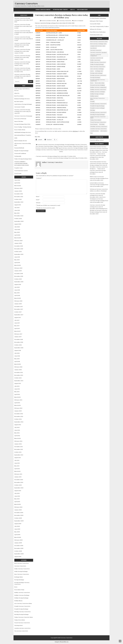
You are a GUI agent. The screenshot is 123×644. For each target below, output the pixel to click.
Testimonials (18, 156)
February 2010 (18, 507)
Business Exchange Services (22, 99)
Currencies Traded (19, 107)
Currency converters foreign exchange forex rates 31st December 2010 (98, 157)
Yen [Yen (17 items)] (91, 133)
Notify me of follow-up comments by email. (49, 205)
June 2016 (17, 356)
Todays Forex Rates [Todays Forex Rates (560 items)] (96, 120)
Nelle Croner (93, 177)
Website (38, 203)
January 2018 (18, 304)
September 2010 (19, 488)
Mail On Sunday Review (82, 10)
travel (66, 150)
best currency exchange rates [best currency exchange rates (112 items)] (98, 44)
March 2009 (18, 537)
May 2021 (17, 213)
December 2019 (19, 246)
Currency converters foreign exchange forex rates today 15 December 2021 (22, 70)
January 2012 (18, 444)
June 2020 (17, 230)
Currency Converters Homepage (43, 10)
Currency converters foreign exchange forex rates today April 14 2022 (23, 26)
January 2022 (18, 191)
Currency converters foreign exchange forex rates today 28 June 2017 (22, 111)
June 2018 (17, 290)
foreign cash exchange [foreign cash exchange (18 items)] (96, 73)
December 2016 (19, 339)
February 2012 (18, 441)
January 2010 (18, 510)
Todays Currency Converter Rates (63, 146)
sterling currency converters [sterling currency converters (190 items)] (98, 112)
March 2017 (18, 331)
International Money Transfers (60, 10)
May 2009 (17, 532)
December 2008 (19, 546)
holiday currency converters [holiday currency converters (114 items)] (98, 90)
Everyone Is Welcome (20, 119)
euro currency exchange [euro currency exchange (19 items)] (97, 69)
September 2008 (19, 554)
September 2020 (19, 221)
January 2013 (18, 411)
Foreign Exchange (60, 145)
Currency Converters (26, 3)
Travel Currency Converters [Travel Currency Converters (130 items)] (98, 122)
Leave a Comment (78, 21)
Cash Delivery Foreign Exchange (23, 104)
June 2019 (17, 257)
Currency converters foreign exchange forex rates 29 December (98, 172)
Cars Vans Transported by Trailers (99, 27)
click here (75, 131)
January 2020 (18, 243)
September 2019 (19, 254)
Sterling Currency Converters (22, 612)
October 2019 (18, 252)
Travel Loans (18, 173)
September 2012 (19, 422)
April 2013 (17, 403)
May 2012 (17, 433)
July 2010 (17, 493)
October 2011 (18, 452)
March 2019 (18, 265)
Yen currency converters (21, 631)
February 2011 (18, 474)
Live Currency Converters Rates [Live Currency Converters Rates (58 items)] (98, 99)
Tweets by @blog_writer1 (97, 140)
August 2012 (18, 425)
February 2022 (18, 188)
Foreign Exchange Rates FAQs (22, 124)
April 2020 (17, 235)
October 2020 (18, 219)
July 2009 (17, 526)
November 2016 (19, 342)
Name (38, 197)
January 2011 (18, 477)
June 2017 (17, 323)
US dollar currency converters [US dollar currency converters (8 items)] (99, 127)
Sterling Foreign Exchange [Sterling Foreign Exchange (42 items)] (98, 115)
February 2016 (18, 367)
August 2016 (18, 350)
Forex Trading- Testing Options (23, 127)
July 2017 (17, 320)
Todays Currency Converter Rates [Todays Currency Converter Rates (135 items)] (98, 117)
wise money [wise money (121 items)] (104, 131)
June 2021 (17, 210)
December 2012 (19, 414)
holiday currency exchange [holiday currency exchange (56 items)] (98, 92)
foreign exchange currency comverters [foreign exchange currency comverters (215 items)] (98, 80)
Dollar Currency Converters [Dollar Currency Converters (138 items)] (98, 62)
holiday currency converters (22, 593)
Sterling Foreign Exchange (21, 614)
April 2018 (17, 295)
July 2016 (17, 353)
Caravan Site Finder (95, 24)
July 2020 (17, 227)
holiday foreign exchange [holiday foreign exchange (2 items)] (97, 94)
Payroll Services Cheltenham (98, 32)
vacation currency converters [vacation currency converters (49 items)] (98, 129)
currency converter (68, 148)
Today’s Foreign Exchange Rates (23, 159)
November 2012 (19, 416)
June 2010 (17, 496)
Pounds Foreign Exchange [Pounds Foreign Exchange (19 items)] (97, 106)
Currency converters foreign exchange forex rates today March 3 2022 (24, 39)
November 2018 (19, 276)
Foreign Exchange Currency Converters (76, 145)
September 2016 (19, 348)
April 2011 (17, 469)
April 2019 (17, 263)
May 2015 (17, 392)
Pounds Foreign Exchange (21, 609)
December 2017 (19, 307)
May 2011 (17, 466)
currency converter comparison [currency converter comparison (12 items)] (96, 55)
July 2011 (17, 460)
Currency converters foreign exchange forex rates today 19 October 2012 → (68, 158)
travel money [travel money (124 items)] (94, 124)
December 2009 (19, 513)
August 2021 (18, 205)
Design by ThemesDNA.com (62, 642)
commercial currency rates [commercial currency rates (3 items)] (98, 46)
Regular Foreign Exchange (21, 151)
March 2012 (18, 438)
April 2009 (17, 535)
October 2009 (18, 518)
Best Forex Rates (19, 96)
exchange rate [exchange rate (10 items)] (99, 71)
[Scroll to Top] (120, 641)
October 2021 (18, 199)
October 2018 (18, 279)
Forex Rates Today (19, 590)
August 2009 (18, 524)
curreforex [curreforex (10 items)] (93, 48)
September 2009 (19, 521)
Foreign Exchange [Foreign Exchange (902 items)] (95, 78)
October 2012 (18, 419)
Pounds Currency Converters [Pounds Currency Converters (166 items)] (98, 104)
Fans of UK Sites (19, 121)
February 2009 (18, 540)
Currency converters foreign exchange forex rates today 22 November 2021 (22, 76)
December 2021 (19, 194)
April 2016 (17, 362)
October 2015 (18, 378)
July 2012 (17, 427)
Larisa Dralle (93, 183)
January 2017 (18, 337)
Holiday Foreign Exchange (21, 598)
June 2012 (17, 430)
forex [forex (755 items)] (92, 83)
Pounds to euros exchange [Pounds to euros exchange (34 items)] (97, 108)
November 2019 (19, 249)
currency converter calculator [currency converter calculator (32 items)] (99, 52)
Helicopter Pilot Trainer (96, 21)
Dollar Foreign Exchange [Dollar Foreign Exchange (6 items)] (97, 64)
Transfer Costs (18, 168)
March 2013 (18, 405)
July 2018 (17, 287)
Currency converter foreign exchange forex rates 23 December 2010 (99, 178)
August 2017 (18, 318)
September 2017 (19, 315)
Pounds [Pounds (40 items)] (92, 102)
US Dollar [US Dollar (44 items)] (102, 124)
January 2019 (18, 271)
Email (38, 200)
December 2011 (19, 447)
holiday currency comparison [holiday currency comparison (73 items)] (98, 87)
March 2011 (17, 471)
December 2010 (19, 480)
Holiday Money (18, 601)
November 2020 (19, 216)
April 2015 (17, 394)
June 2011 (17, 463)
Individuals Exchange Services (23, 132)
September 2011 (19, 455)
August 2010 (18, 491)
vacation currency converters (22, 628)
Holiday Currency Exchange (22, 595)
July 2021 (17, 208)
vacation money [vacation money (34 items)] (95, 131)
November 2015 (19, 375)
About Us (72, 10)
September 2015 (19, 381)
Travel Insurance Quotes (21, 171)
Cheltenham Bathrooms (96, 35)
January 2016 (18, 370)
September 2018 (19, 282)
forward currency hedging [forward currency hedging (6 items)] (98, 85)
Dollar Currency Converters (22, 569)
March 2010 (18, 504)
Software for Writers (96, 29)
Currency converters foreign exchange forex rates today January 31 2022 (22, 51)
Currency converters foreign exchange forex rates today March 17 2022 (24, 33)
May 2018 (17, 293)
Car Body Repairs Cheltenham (98, 18)
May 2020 (17, 232)
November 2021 (19, 197)
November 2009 (19, 515)
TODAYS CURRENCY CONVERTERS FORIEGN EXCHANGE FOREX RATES (22, 163)
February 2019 (18, 268)
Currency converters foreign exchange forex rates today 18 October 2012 (62, 16)
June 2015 (17, 389)
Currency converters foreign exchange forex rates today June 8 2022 (24, 20)
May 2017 (17, 326)
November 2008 (19, 548)
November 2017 (19, 309)
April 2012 (17, 436)
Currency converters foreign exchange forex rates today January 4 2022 (22, 64)
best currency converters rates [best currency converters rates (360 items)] (99, 42)
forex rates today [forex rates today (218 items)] (100, 83)
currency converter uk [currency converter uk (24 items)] (97, 58)
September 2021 (19, 202)
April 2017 (17, 328)
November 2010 (19, 482)
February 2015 (18, 400)
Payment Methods (19, 148)
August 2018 (18, 285)
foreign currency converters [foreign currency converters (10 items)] (98, 75)
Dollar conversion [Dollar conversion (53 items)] (95, 60)
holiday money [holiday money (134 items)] (94, 96)
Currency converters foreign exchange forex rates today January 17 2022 (22, 57)
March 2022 (18, 186)
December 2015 (19, 372)
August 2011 (18, 458)
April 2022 (17, 183)
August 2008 (18, 557)
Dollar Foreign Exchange (21, 571)
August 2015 (18, 383)
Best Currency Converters (22, 563)
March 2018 (18, 298)
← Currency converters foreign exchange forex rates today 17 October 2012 (55, 156)
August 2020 (18, 224)
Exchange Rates (19, 577)
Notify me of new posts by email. (46, 208)
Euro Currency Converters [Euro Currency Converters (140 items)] (98, 67)
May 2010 (17, 499)
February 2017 (18, 334)
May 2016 (17, 359)
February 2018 (18, 301)
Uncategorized (52, 148)
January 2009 (18, 543)
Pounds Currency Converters (22, 606)
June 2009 (17, 529)
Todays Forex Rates (78, 146)
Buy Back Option (19, 102)
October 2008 (18, 551)
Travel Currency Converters (76, 150)
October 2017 (18, 312)
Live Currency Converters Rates (44, 146)
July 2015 (17, 386)
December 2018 (19, 274)
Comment (39, 178)
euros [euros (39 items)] (92, 71)
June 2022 (17, 180)
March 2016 (18, 364)
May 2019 (17, 260)
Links (16, 138)
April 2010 (17, 502)
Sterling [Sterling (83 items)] (93, 110)
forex (16, 587)
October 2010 (18, 485)
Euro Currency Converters (22, 574)
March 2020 (18, 238)
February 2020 (18, 241)
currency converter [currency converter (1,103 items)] (96, 50)
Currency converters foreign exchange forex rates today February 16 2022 (22, 45)
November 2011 (19, 449)
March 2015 (18, 397)
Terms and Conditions (20, 153)
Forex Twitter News (20, 130)
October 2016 (18, 345)
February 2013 (18, 408)
